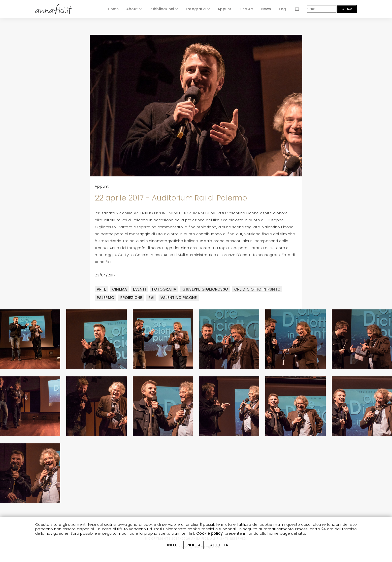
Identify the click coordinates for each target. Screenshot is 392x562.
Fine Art (247, 9)
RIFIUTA (194, 545)
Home (113, 9)
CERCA (347, 9)
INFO (172, 545)
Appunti (225, 9)
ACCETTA (219, 545)
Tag (282, 9)
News (266, 9)
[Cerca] (322, 9)
